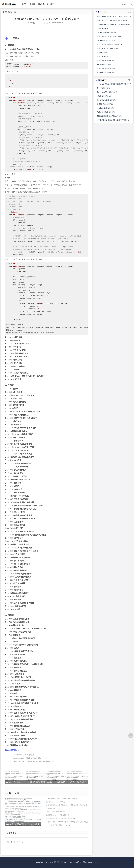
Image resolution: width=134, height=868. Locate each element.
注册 (131, 4)
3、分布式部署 (102, 52)
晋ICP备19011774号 (91, 862)
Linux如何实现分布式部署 (106, 40)
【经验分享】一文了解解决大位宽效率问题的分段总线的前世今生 (114, 25)
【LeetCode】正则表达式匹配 (24, 755)
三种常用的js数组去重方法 (106, 100)
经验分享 (41, 4)
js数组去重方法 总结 (104, 96)
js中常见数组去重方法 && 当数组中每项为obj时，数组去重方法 (113, 121)
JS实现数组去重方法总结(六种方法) (110, 116)
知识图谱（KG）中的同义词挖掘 (58, 815)
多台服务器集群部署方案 (106, 72)
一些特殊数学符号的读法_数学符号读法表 (61, 818)
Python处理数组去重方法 (106, 112)
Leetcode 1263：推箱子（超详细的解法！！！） (30, 758)
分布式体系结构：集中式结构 (107, 48)
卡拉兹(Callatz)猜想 (53, 808)
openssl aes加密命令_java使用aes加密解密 (62, 798)
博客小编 (32, 23)
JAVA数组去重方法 (104, 88)
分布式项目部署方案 (104, 56)
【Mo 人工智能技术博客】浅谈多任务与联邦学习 (114, 84)
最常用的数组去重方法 (105, 104)
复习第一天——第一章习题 (56, 802)
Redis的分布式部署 (104, 64)
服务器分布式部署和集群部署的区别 (110, 44)
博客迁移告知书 (103, 28)
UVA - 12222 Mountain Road (56, 812)
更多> (130, 12)
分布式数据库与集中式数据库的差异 (110, 36)
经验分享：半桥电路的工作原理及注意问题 (112, 20)
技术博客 (32, 4)
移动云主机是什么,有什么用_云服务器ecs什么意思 (114, 17)
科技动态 (50, 4)
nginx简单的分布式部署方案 (107, 32)
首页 (24, 4)
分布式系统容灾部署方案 (106, 60)
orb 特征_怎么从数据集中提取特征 (58, 825)
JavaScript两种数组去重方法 (107, 92)
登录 (125, 4)
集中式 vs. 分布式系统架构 (106, 68)
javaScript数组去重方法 (105, 108)
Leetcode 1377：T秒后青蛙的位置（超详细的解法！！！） (34, 761)
